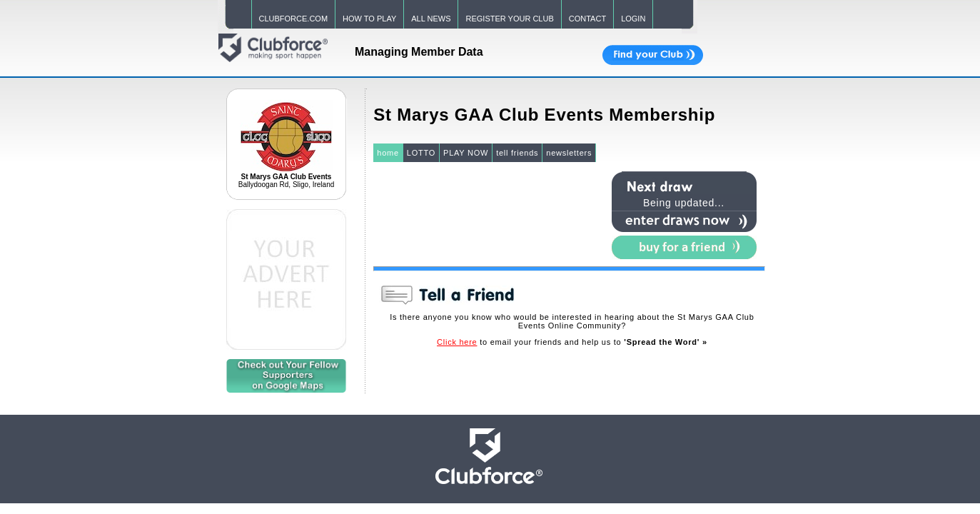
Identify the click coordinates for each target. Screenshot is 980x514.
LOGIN (633, 19)
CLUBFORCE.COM (294, 19)
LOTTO (421, 153)
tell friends (517, 153)
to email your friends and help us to (572, 342)
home (388, 153)
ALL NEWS (431, 19)
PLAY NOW (466, 153)
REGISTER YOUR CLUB (509, 19)
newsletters (569, 153)
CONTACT (587, 19)
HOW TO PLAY (369, 19)
